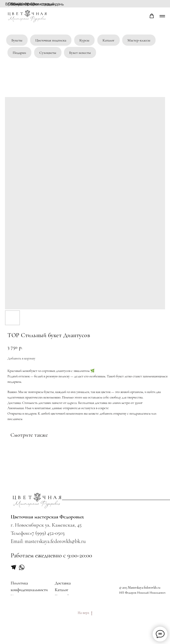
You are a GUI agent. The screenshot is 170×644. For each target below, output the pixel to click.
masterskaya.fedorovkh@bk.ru (55, 541)
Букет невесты (80, 53)
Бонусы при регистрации (33, 4)
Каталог (109, 40)
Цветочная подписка (51, 40)
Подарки (19, 53)
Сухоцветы (48, 53)
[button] (152, 16)
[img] (37, 501)
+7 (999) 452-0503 (47, 533)
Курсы (84, 40)
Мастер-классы (139, 40)
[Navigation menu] (162, 16)
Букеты (17, 40)
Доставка (63, 583)
